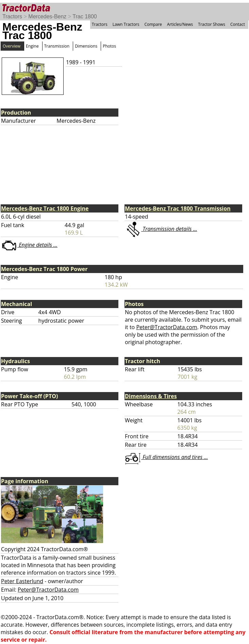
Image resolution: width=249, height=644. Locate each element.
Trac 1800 (85, 16)
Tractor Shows (212, 24)
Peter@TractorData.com (167, 327)
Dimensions (86, 46)
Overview (12, 46)
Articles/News (180, 24)
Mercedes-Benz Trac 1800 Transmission (178, 208)
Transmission (57, 46)
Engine (32, 46)
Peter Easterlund (22, 581)
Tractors (12, 16)
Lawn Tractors (126, 24)
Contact (238, 24)
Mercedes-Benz (47, 16)
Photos (109, 46)
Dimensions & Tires (151, 396)
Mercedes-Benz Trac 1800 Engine (45, 208)
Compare (153, 24)
